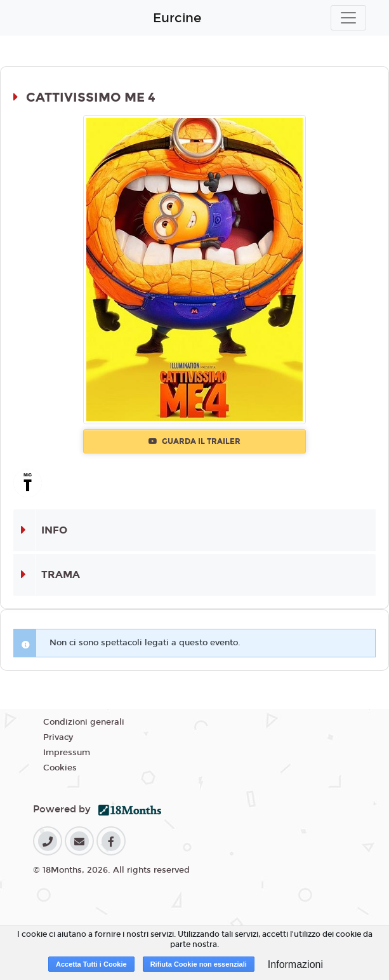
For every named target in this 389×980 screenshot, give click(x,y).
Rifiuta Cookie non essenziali (199, 964)
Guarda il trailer (194, 441)
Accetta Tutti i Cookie (91, 964)
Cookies (60, 768)
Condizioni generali (84, 722)
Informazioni (295, 964)
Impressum (67, 753)
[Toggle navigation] (348, 18)
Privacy (58, 737)
